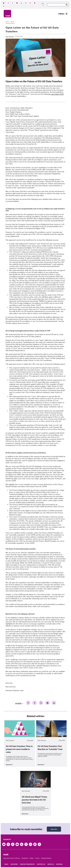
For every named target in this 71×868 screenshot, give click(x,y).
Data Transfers (10, 36)
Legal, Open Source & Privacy (12, 858)
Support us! (41, 864)
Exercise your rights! (27, 864)
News (13, 22)
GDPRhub (59, 864)
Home (7, 22)
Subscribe (54, 829)
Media (32, 858)
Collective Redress (46, 858)
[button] (28, 703)
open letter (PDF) (58, 94)
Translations (25, 858)
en (43, 4)
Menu (61, 14)
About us (51, 864)
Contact (37, 858)
